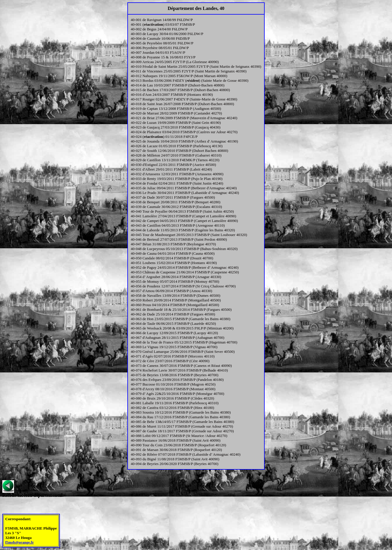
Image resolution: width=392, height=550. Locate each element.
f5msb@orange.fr (20, 542)
